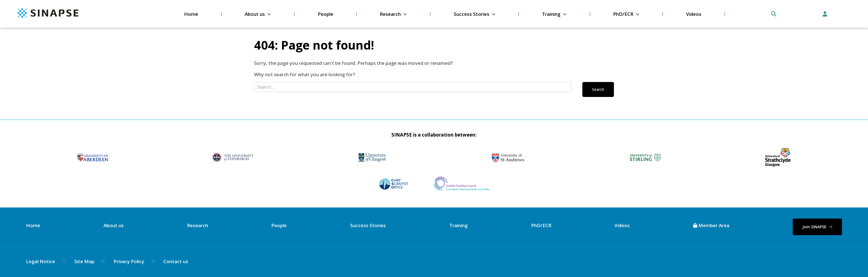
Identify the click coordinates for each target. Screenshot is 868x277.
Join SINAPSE (817, 227)
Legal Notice (41, 261)
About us (255, 14)
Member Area (711, 225)
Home (191, 14)
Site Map (84, 261)
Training (551, 14)
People (325, 14)
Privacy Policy (129, 261)
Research (390, 14)
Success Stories (472, 14)
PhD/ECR (623, 14)
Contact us (176, 261)
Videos (694, 14)
